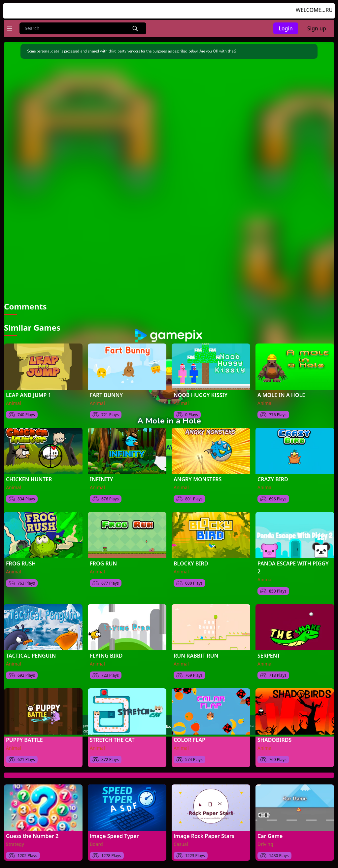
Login (286, 28)
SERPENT (269, 654)
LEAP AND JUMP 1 (29, 394)
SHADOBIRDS (274, 739)
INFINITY (101, 478)
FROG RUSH (21, 562)
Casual (181, 843)
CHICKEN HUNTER (29, 478)
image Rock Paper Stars (204, 835)
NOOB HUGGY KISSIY (201, 394)
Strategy (15, 843)
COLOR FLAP (189, 739)
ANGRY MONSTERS (198, 478)
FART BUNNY (106, 394)
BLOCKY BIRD (191, 562)
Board (96, 843)
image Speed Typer (114, 835)
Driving (265, 843)
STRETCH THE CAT (112, 739)
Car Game (270, 835)
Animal (14, 402)
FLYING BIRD (106, 654)
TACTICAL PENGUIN (31, 654)
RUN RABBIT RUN (196, 654)
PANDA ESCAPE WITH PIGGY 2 (293, 566)
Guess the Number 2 (32, 835)
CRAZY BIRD (273, 478)
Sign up (317, 28)
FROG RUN (103, 562)
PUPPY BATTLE (24, 739)
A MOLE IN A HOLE (281, 394)
